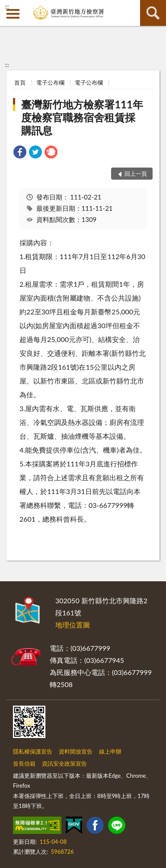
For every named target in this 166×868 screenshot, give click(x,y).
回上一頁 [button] (136, 174)
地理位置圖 (73, 625)
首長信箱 (24, 763)
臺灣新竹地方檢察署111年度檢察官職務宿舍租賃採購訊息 (82, 117)
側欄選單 (13, 14)
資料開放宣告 (76, 751)
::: (7, 6)
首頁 (20, 82)
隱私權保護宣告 (33, 751)
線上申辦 (110, 751)
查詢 (153, 13)
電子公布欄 (50, 82)
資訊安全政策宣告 (64, 763)
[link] (20, 153)
